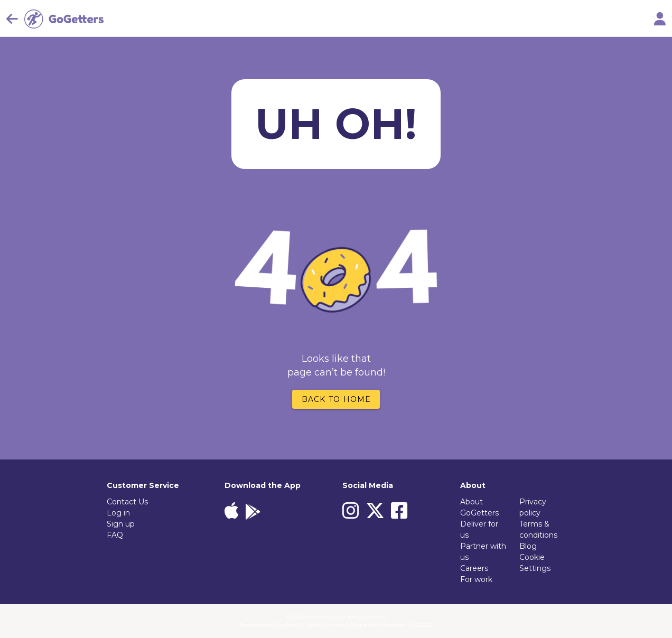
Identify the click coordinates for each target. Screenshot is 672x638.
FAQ (115, 535)
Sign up (121, 524)
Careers (474, 568)
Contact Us (127, 502)
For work (476, 579)
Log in (118, 513)
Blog (528, 546)
